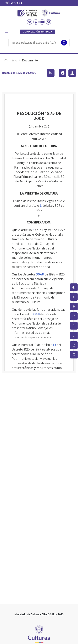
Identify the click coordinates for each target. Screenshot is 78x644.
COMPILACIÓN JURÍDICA (38, 32)
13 (54, 345)
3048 (40, 274)
